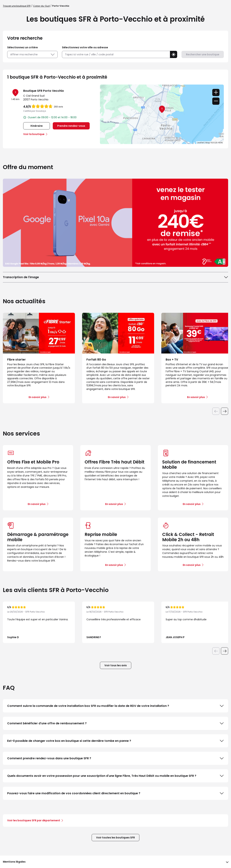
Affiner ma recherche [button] (32, 54)
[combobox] (116, 55)
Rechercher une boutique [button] (203, 54)
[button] (174, 54)
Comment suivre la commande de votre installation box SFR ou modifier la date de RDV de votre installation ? (115, 706)
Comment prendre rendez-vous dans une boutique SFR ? (115, 758)
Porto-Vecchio (61, 6)
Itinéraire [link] (37, 126)
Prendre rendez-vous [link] (71, 126)
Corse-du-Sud (41, 6)
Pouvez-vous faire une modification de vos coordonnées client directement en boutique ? (115, 793)
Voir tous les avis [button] (116, 665)
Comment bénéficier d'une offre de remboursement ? (115, 723)
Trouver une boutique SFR (17, 6)
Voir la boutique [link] (34, 134)
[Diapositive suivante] (225, 411)
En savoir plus (37, 504)
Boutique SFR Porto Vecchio (44, 91)
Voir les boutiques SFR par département (35, 820)
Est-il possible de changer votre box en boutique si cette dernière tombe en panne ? (115, 741)
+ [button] (216, 92)
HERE (220, 143)
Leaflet (200, 143)
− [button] (216, 101)
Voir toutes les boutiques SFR (115, 838)
